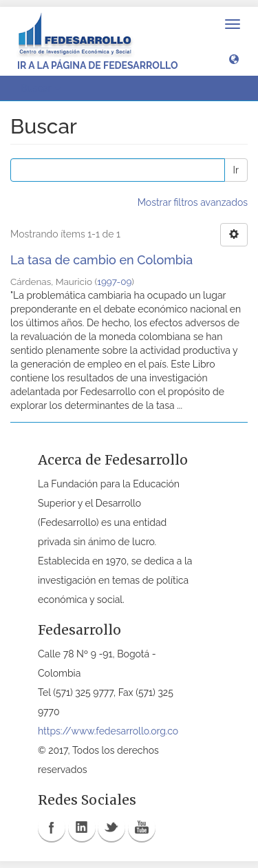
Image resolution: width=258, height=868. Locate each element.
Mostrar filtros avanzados (193, 202)
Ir (236, 170)
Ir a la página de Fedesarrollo (98, 65)
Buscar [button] (41, 88)
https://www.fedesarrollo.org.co (108, 731)
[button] (234, 59)
